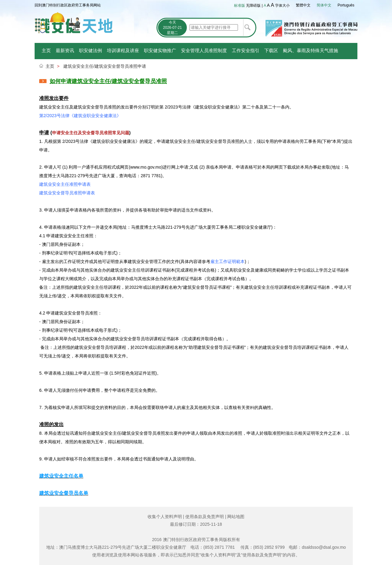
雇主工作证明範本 (228, 262)
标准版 (239, 6)
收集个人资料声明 (165, 517)
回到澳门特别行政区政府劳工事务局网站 (68, 5)
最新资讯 (65, 50)
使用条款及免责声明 (205, 517)
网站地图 (236, 517)
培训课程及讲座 (123, 50)
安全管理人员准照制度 (204, 50)
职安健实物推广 (160, 50)
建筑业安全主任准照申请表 (65, 184)
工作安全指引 (246, 50)
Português (346, 5)
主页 (46, 50)
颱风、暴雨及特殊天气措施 (311, 50)
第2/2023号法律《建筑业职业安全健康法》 (80, 116)
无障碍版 (253, 6)
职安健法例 (90, 50)
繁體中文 (303, 5)
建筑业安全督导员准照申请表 (67, 193)
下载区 (271, 50)
